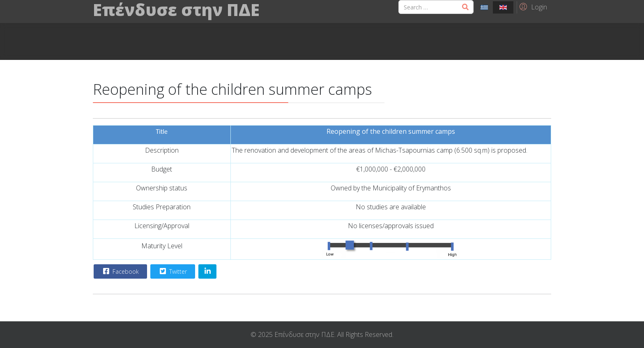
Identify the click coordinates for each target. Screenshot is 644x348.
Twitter (172, 271)
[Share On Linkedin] (207, 271)
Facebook (120, 271)
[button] (532, 7)
